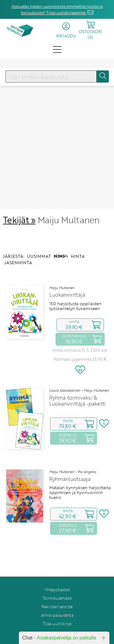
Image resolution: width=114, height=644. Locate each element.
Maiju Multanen (62, 274)
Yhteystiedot (57, 576)
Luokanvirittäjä (67, 282)
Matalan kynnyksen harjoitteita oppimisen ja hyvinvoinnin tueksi (80, 479)
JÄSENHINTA (18, 249)
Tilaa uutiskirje (57, 610)
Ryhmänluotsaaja (70, 466)
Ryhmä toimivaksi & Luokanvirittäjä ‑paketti (78, 387)
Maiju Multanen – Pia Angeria (73, 458)
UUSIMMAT (39, 243)
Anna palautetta (57, 602)
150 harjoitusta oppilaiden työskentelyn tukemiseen (75, 293)
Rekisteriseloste (57, 593)
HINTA (78, 243)
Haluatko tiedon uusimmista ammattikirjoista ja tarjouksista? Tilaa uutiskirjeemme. (57, 10)
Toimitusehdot (57, 585)
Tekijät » (19, 207)
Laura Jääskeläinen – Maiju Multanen (79, 377)
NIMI (61, 243)
